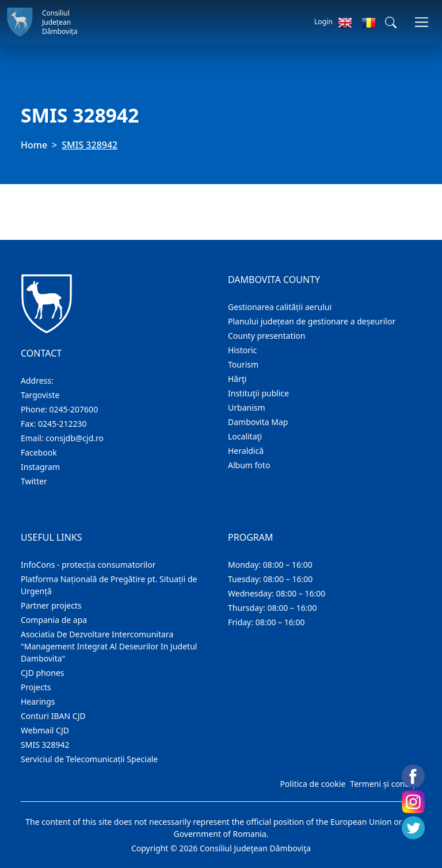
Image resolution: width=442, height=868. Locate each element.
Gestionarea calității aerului (280, 307)
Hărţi (237, 379)
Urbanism (247, 408)
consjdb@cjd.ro (75, 438)
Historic (242, 350)
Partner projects (51, 605)
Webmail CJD (45, 730)
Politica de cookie (313, 784)
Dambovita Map (258, 422)
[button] (391, 22)
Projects (36, 687)
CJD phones (43, 673)
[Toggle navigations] (422, 22)
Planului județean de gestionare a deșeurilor (312, 321)
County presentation (266, 336)
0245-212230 (62, 424)
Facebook (39, 452)
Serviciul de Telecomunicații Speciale (89, 759)
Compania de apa (54, 620)
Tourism (243, 364)
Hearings (38, 701)
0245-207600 (74, 409)
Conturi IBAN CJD (53, 716)
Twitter (34, 481)
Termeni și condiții (384, 784)
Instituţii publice (258, 393)
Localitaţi (245, 436)
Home (34, 145)
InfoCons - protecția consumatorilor (88, 565)
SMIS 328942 (45, 745)
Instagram (40, 467)
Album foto (249, 465)
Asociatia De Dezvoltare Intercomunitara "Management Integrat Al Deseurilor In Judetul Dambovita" (109, 646)
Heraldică (246, 451)
